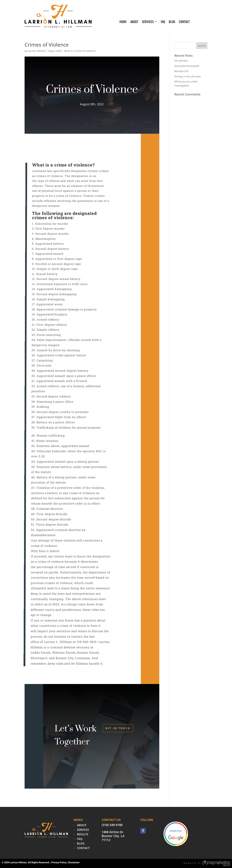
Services (148, 22)
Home (123, 22)
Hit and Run (181, 61)
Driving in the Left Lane (188, 76)
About (134, 22)
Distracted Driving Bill (187, 66)
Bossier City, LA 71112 (113, 838)
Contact (184, 22)
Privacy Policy (59, 862)
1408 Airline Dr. (113, 832)
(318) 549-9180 (112, 825)
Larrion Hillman (37, 51)
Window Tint (181, 71)
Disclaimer (74, 862)
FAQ (163, 22)
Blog (172, 22)
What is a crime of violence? (80, 51)
